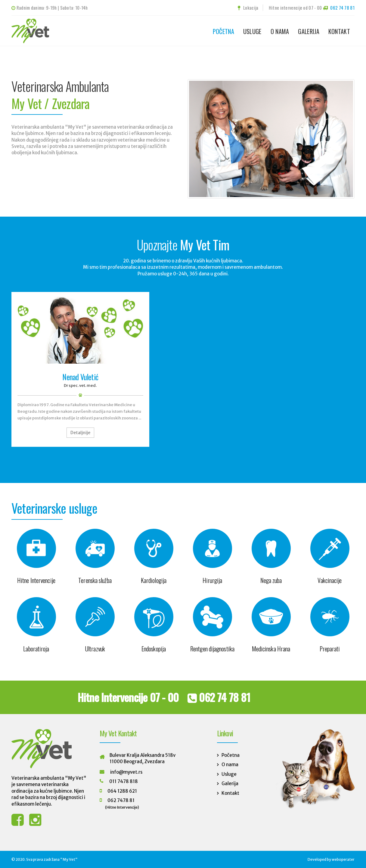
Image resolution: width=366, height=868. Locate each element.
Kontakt (339, 31)
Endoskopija (154, 649)
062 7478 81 (121, 800)
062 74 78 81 (342, 8)
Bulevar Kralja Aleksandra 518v (143, 755)
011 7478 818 (124, 781)
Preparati (330, 649)
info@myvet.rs (126, 772)
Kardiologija (154, 580)
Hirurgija (212, 580)
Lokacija (248, 8)
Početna (223, 31)
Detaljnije (80, 433)
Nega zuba (271, 580)
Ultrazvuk (95, 649)
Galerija (309, 31)
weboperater (343, 859)
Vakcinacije (330, 580)
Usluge (252, 31)
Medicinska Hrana (271, 649)
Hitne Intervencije (36, 580)
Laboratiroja (36, 649)
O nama (280, 31)
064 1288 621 (122, 791)
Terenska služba (95, 580)
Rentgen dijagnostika (212, 649)
